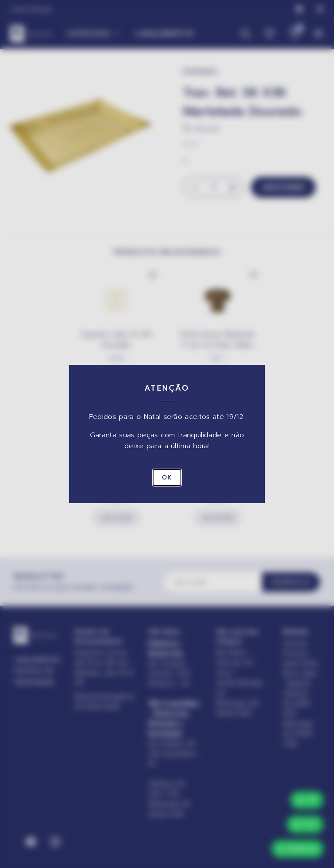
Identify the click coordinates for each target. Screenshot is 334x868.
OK (167, 478)
